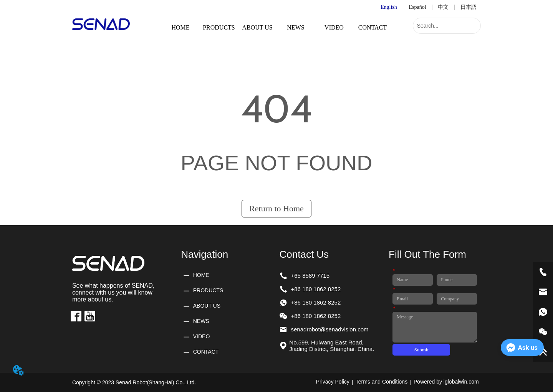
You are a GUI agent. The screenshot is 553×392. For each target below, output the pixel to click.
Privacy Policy (333, 382)
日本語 (469, 7)
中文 (443, 7)
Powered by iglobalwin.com (446, 382)
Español (418, 7)
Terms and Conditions (382, 382)
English (389, 7)
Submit (422, 350)
